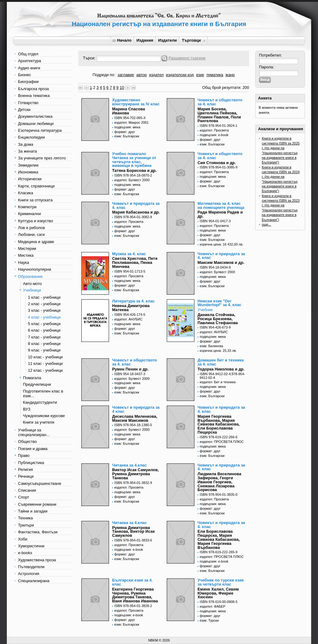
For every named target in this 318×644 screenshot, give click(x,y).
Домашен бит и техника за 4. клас (221, 362)
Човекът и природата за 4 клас (136, 409)
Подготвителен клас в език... (43, 393)
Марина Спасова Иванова (129, 111)
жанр (230, 75)
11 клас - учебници (45, 363)
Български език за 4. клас (132, 582)
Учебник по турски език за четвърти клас (221, 582)
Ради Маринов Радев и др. (220, 214)
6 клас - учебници (44, 330)
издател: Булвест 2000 (132, 180)
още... (266, 224)
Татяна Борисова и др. (134, 170)
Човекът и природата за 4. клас (136, 205)
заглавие (126, 75)
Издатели (167, 40)
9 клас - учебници (44, 350)
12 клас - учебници (45, 370)
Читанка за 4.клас (129, 465)
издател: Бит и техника (218, 382)
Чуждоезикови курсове (44, 416)
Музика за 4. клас (129, 254)
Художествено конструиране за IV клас (136, 102)
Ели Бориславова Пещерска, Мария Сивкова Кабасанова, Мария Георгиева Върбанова (219, 539)
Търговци (193, 40)
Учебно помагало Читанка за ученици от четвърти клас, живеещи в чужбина (134, 160)
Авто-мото (32, 284)
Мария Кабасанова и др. (136, 212)
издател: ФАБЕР (213, 606)
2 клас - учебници (44, 304)
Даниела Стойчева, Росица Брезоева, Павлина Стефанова (218, 319)
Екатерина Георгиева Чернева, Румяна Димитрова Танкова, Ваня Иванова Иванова (135, 595)
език (200, 75)
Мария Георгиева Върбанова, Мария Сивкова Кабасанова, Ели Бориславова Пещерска (219, 424)
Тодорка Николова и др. (221, 369)
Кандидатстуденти (40, 402)
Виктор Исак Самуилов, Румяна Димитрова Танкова (135, 474)
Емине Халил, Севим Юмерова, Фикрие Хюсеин (218, 593)
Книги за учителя (39, 422)
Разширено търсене (187, 58)
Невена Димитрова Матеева (131, 308)
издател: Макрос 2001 (132, 122)
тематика (215, 75)
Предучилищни (37, 384)
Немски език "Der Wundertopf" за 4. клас (219, 303)
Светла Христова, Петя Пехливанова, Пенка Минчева (135, 262)
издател (156, 75)
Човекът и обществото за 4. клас (220, 102)
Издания (145, 40)
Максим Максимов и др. (221, 262)
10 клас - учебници (45, 357)
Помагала (32, 378)
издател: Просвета (214, 130)
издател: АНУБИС (128, 319)
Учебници (32, 290)
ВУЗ (27, 409)
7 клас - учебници (44, 337)
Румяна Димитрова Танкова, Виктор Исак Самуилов (133, 532)
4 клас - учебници (44, 317)
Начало (122, 40)
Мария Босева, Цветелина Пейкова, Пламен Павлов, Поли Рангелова (219, 115)
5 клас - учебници (44, 324)
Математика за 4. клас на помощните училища (221, 205)
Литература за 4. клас (133, 301)
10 (122, 87)
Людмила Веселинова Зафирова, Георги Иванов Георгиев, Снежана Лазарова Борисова (219, 482)
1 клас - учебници (44, 297)
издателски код (180, 75)
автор (142, 75)
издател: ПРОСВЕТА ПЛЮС (222, 442)
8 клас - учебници (44, 344)
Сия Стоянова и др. (217, 163)
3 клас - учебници (44, 310)
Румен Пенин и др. (130, 369)
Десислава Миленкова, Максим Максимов (135, 418)
